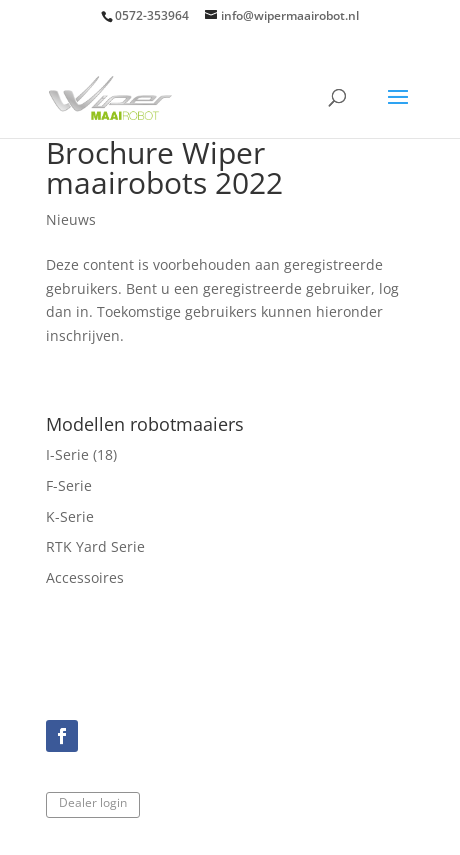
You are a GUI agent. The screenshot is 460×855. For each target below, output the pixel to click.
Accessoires (85, 577)
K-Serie (70, 516)
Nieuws (71, 219)
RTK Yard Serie (95, 546)
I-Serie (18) (81, 454)
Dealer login (93, 802)
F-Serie (69, 485)
